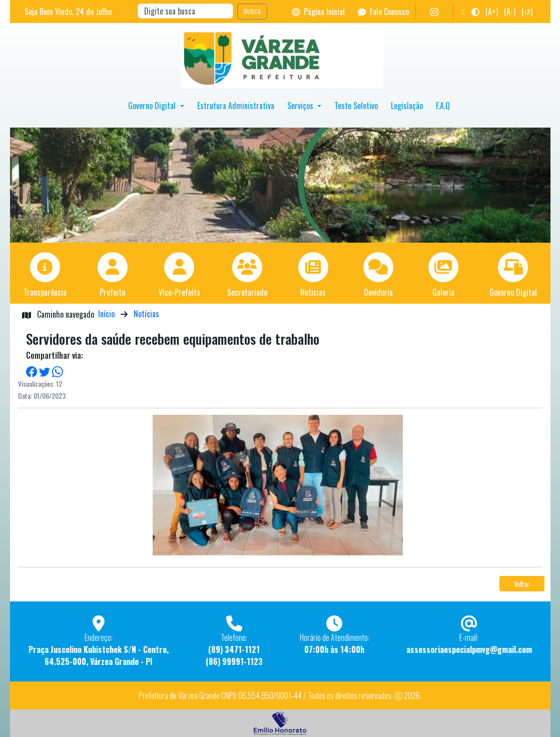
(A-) (510, 12)
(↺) (527, 12)
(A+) (492, 12)
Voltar (522, 584)
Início (106, 314)
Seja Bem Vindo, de (68, 12)
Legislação (407, 106)
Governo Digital (153, 106)
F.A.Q (443, 106)
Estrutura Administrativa (236, 106)
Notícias (146, 314)
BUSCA (252, 11)
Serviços (301, 106)
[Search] (185, 11)
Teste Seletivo (356, 106)
